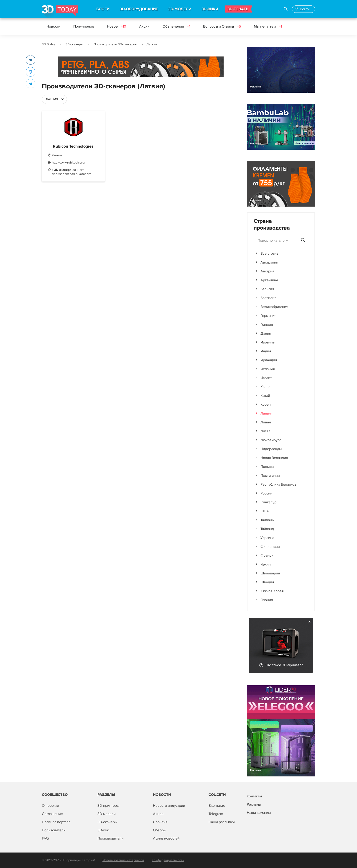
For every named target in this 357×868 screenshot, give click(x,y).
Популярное (84, 26)
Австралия (269, 262)
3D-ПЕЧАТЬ (238, 9)
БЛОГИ (103, 9)
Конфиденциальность (168, 860)
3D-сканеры (74, 44)
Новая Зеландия (274, 458)
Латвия (266, 413)
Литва (265, 431)
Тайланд (267, 529)
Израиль (268, 342)
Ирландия (269, 360)
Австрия (267, 271)
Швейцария (270, 573)
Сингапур (268, 502)
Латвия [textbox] (52, 99)
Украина (267, 538)
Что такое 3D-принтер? (284, 665)
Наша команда (259, 813)
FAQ (45, 838)
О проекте (50, 806)
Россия (266, 493)
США (265, 511)
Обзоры (160, 830)
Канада (266, 387)
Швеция (267, 582)
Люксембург (271, 440)
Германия (268, 316)
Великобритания (274, 307)
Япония (267, 600)
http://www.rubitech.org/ (69, 163)
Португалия (270, 476)
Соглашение (52, 814)
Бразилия (268, 298)
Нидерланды (271, 449)
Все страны (270, 253)
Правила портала (56, 822)
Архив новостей (166, 838)
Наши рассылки (222, 822)
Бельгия (267, 289)
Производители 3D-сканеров (115, 44)
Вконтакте (217, 806)
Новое (117, 26)
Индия (266, 351)
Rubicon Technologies (73, 146)
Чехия (266, 564)
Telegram (216, 814)
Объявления (176, 26)
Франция (268, 556)
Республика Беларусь (278, 484)
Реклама (67, 71)
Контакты (254, 796)
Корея (266, 405)
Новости (53, 26)
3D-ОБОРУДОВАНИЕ (139, 9)
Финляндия (270, 547)
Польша (267, 467)
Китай (265, 396)
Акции (144, 26)
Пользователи (54, 830)
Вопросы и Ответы (222, 26)
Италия (266, 378)
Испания (268, 369)
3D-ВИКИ (210, 9)
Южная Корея (272, 591)
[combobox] (54, 99)
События (160, 822)
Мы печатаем (268, 26)
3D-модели (107, 814)
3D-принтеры (108, 806)
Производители (111, 838)
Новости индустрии (169, 806)
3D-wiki (103, 830)
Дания (266, 333)
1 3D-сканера (62, 170)
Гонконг (267, 325)
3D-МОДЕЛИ (180, 9)
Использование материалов (123, 860)
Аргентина (269, 280)
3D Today (48, 44)
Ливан (266, 422)
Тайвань (267, 520)
